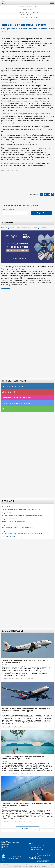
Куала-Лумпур (14, 773)
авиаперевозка (29, 679)
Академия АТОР (27, 15)
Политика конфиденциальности (10, 842)
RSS (3, 849)
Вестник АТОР (9, 392)
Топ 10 (5, 409)
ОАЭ (11, 822)
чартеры (26, 727)
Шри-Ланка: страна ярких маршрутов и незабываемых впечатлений (22, 515)
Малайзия (6, 773)
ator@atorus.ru (15, 858)
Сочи (29, 822)
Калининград (23, 822)
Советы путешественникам (17, 398)
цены (36, 727)
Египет (5, 679)
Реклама (5, 847)
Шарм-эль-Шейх (19, 679)
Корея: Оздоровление (28, 18)
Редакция (5, 845)
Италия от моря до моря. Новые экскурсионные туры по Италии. (21, 509)
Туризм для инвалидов (27, 12)
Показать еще (28, 829)
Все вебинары (9, 537)
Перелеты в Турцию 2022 (16, 727)
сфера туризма (10, 171)
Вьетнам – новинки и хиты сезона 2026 (13, 521)
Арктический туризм (27, 7)
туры (17, 171)
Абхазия (6, 822)
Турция (5, 727)
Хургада (11, 679)
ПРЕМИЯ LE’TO (28, 9)
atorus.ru (37, 866)
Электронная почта (8, 209)
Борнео (21, 773)
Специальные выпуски (14, 386)
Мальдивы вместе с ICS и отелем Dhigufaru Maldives (17, 527)
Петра (3, 171)
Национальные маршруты (16, 403)
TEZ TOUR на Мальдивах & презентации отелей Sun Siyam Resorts (22, 533)
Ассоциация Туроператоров (9, 2)
